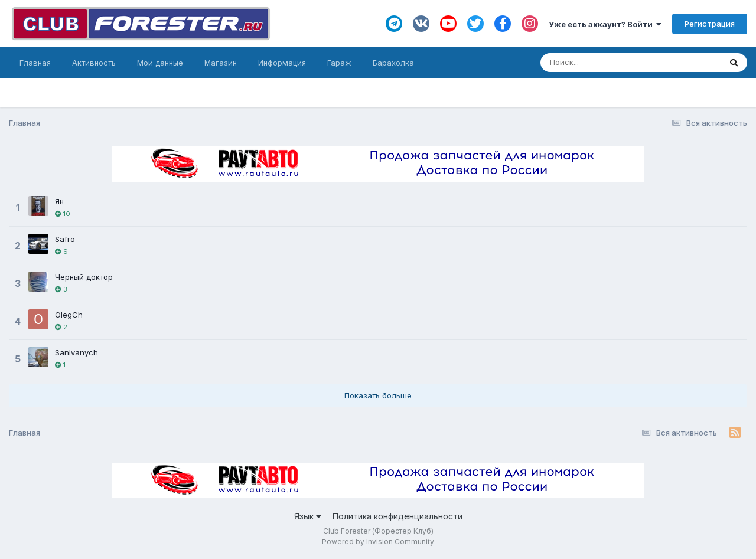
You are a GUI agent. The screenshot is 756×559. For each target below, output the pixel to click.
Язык (308, 516)
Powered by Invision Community (378, 542)
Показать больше (378, 395)
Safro (65, 239)
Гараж (339, 63)
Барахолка (393, 63)
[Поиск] (608, 63)
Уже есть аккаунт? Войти (605, 24)
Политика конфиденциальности (397, 516)
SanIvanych (76, 352)
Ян (59, 201)
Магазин (221, 63)
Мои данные (160, 63)
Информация (282, 63)
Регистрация (710, 24)
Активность (94, 63)
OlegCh (69, 315)
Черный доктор (84, 277)
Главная (35, 63)
